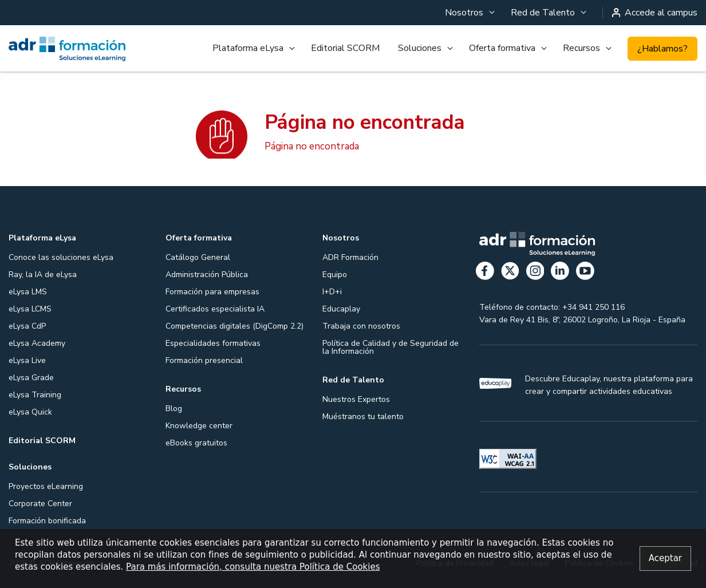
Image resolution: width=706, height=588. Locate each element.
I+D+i (332, 292)
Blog (174, 409)
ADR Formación (350, 257)
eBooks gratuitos (196, 443)
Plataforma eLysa (248, 48)
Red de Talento (543, 13)
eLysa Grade (31, 378)
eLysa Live (27, 360)
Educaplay (341, 309)
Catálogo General (198, 257)
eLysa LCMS (30, 309)
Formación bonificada (47, 521)
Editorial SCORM (345, 48)
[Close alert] (665, 559)
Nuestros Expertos (356, 399)
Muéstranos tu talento (363, 417)
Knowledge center (199, 426)
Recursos (581, 48)
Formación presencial (204, 360)
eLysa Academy (37, 343)
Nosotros (464, 13)
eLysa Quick (30, 412)
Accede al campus (655, 13)
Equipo (335, 275)
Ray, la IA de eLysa (43, 275)
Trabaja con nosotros (361, 326)
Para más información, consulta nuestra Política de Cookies (253, 567)
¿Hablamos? (662, 49)
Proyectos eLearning (46, 486)
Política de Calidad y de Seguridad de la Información (391, 347)
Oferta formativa (502, 48)
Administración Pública (207, 275)
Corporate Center (40, 504)
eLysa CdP (27, 326)
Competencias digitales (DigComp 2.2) (234, 326)
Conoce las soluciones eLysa (61, 257)
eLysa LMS (28, 292)
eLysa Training (35, 395)
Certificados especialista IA (215, 309)
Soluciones (420, 48)
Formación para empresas (212, 292)
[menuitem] (469, 13)
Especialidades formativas (213, 343)
